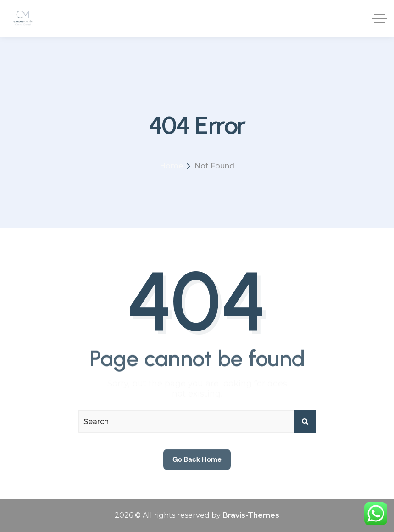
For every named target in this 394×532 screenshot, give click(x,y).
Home (171, 166)
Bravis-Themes (251, 515)
